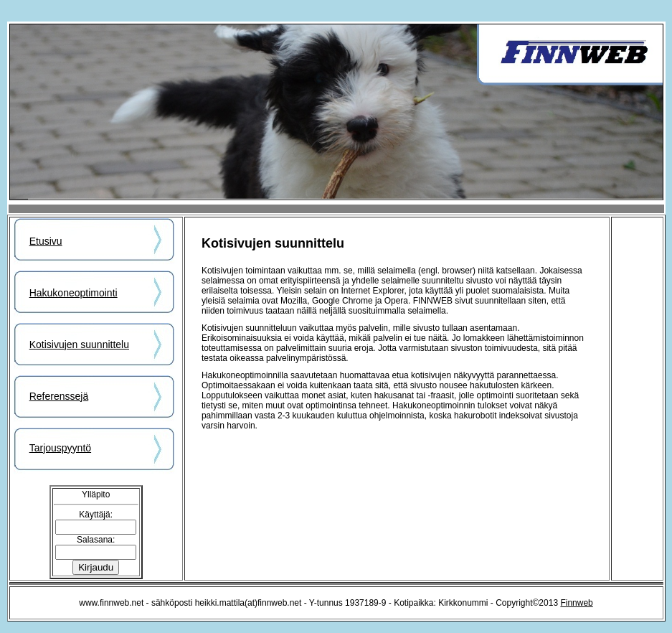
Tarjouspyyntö (60, 448)
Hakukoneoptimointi (74, 293)
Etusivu (46, 241)
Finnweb (576, 603)
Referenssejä (59, 396)
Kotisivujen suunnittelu (79, 344)
